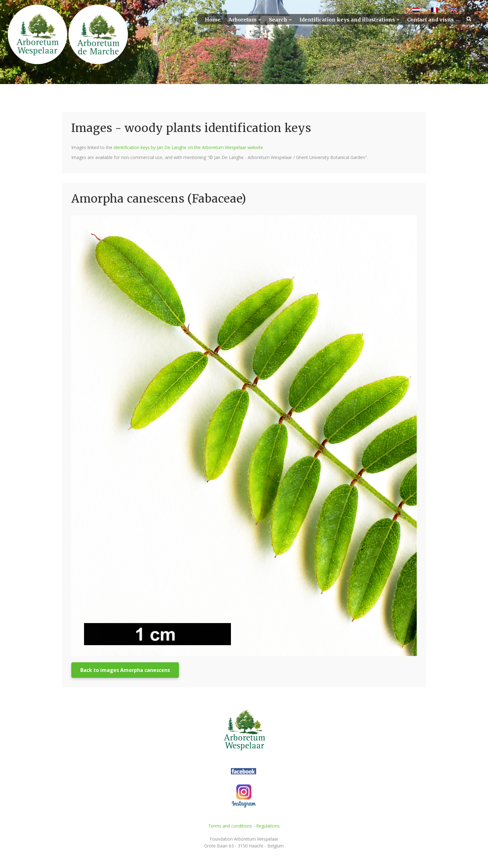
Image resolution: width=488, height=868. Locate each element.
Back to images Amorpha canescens (125, 670)
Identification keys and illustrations (347, 20)
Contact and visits (430, 20)
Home (213, 20)
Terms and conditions (230, 826)
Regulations (268, 826)
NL (424, 10)
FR (443, 10)
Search (278, 20)
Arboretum (243, 20)
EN (462, 10)
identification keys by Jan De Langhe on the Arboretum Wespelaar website (188, 147)
